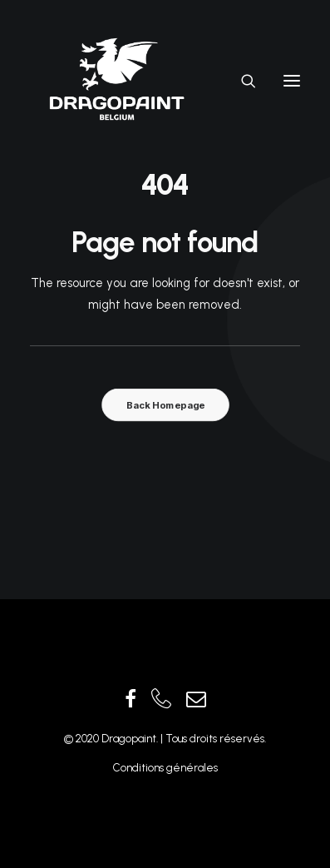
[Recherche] (241, 81)
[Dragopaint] (116, 81)
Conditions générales (165, 768)
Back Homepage (165, 405)
